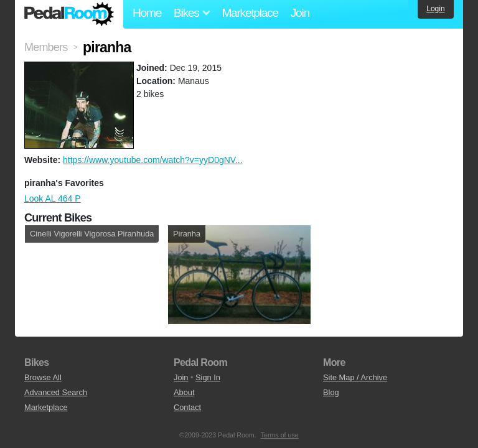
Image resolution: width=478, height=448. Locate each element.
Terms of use (280, 435)
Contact (187, 407)
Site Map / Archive (355, 377)
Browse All (43, 377)
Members (46, 47)
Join (300, 13)
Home (147, 13)
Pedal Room (69, 14)
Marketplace (250, 13)
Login (435, 9)
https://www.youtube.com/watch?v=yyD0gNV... (153, 160)
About (184, 392)
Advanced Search (56, 392)
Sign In (208, 377)
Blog (331, 392)
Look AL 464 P (53, 198)
